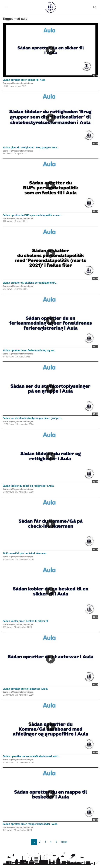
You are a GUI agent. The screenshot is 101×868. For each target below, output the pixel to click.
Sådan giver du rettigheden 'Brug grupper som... (31, 148)
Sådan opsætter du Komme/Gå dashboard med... (31, 756)
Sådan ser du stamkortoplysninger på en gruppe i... (33, 418)
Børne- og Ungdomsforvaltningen (18, 83)
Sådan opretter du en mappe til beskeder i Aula (30, 824)
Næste (64, 842)
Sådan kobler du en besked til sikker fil (25, 621)
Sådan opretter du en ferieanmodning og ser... (29, 350)
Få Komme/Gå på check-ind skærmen (25, 553)
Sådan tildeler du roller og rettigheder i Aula (28, 486)
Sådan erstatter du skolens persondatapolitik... (30, 283)
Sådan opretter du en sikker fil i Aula (24, 80)
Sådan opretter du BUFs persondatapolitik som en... (33, 215)
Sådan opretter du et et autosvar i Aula (25, 689)
